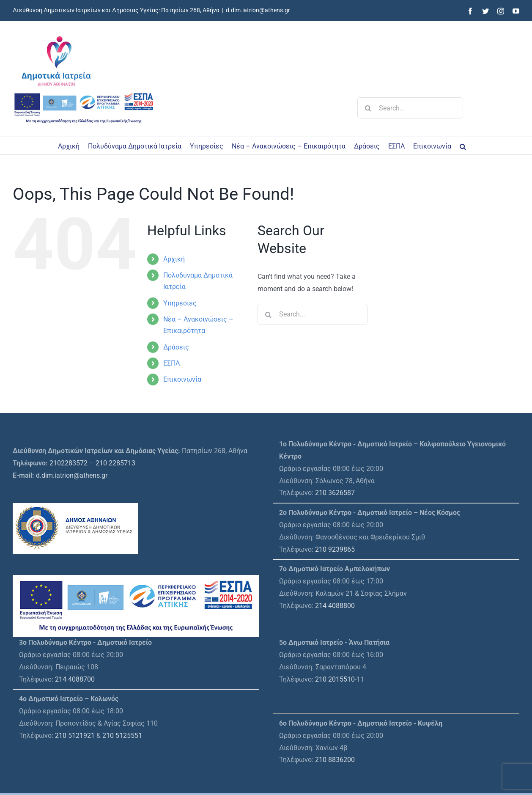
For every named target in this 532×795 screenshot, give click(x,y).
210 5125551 (122, 736)
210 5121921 (75, 736)
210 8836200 (335, 760)
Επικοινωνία (182, 379)
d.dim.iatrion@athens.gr (258, 10)
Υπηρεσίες (180, 303)
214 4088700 (75, 679)
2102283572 (69, 463)
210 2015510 (335, 679)
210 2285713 (115, 463)
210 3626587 (335, 493)
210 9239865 (335, 549)
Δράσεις (176, 347)
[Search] (368, 108)
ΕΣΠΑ (171, 363)
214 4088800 (335, 606)
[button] (463, 146)
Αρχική (174, 259)
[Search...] (410, 108)
